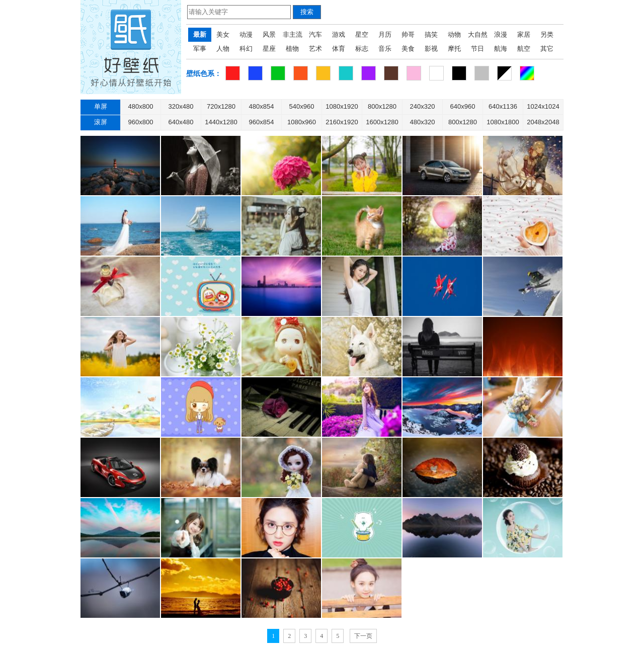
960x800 (141, 122)
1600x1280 (382, 122)
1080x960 (302, 122)
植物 (292, 49)
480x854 (262, 106)
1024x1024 (543, 106)
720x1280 (221, 106)
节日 (477, 49)
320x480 (181, 106)
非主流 (293, 34)
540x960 (302, 106)
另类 (547, 34)
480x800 (141, 106)
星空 (362, 34)
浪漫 (501, 34)
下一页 (363, 636)
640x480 (181, 122)
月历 (385, 34)
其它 (547, 49)
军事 (200, 49)
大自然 (478, 34)
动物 (454, 34)
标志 (362, 49)
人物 (223, 49)
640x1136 (503, 106)
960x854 (262, 122)
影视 (431, 49)
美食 (408, 49)
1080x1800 (503, 122)
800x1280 (382, 106)
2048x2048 (543, 122)
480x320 (423, 122)
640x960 (463, 106)
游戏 (339, 34)
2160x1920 (342, 122)
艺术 (315, 49)
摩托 (454, 49)
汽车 (315, 34)
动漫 (246, 34)
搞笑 (431, 34)
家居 (524, 34)
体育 (339, 49)
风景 (269, 34)
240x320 (423, 106)
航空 (524, 49)
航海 (501, 49)
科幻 (246, 49)
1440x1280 (221, 122)
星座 (269, 49)
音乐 (385, 49)
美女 (223, 34)
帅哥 (408, 34)
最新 (200, 34)
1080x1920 (342, 106)
